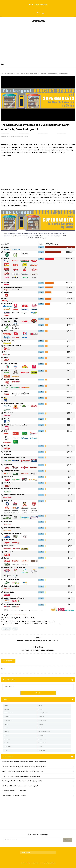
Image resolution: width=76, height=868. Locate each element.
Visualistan (40, 863)
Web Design (42, 750)
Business (7, 709)
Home (31, 4)
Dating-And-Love (44, 713)
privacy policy (26, 852)
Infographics (6, 629)
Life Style (41, 735)
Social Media (42, 739)
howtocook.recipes (20, 615)
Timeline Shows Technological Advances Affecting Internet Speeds (24, 766)
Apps (40, 705)
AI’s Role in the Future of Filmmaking (14, 791)
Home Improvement (44, 732)
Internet (7, 735)
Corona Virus (8, 713)
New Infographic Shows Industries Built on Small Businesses (22, 776)
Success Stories (43, 743)
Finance (41, 724)
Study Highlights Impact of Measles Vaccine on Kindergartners (23, 771)
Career (41, 709)
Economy (7, 717)
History (7, 732)
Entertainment (9, 720)
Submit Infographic (41, 4)
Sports (6, 743)
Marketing (7, 739)
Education (41, 717)
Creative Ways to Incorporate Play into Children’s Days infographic (24, 762)
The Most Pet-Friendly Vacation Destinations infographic (21, 786)
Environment (42, 720)
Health (40, 728)
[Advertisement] (38, 38)
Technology (8, 747)
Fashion (7, 724)
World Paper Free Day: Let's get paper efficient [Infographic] (22, 781)
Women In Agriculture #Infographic (14, 795)
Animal (6, 705)
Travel (40, 747)
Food (6, 728)
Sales (15, 629)
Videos (6, 750)
